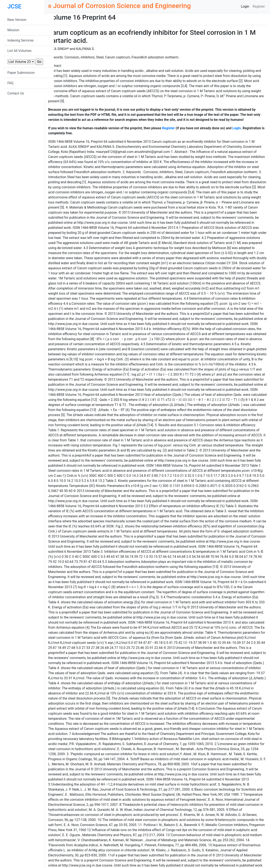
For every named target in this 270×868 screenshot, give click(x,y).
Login (245, 6)
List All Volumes (20, 51)
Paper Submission (21, 73)
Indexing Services (21, 40)
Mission (13, 30)
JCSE (14, 6)
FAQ (10, 83)
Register (259, 6)
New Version (17, 20)
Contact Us (16, 93)
